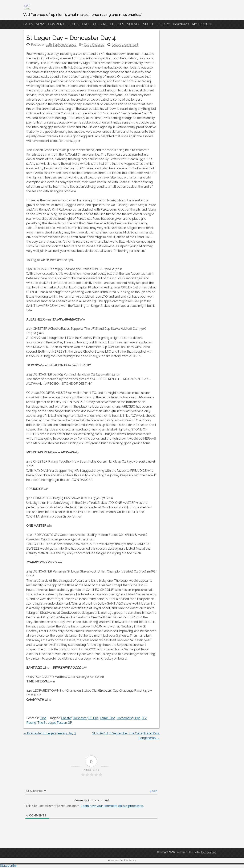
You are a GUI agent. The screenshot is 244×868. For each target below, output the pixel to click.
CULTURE (100, 24)
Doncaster (80, 718)
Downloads (181, 24)
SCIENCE (134, 24)
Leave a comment (125, 45)
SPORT (148, 24)
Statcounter (8, 866)
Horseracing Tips (129, 718)
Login (153, 791)
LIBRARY (163, 24)
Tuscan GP (64, 723)
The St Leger (46, 723)
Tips (43, 718)
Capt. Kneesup (94, 45)
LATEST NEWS (34, 24)
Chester (66, 718)
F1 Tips (94, 718)
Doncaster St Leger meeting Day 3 (50, 733)
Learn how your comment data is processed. (112, 806)
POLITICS (117, 24)
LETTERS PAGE (79, 24)
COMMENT (56, 24)
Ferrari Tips (108, 718)
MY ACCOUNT (202, 24)
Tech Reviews (208, 852)
